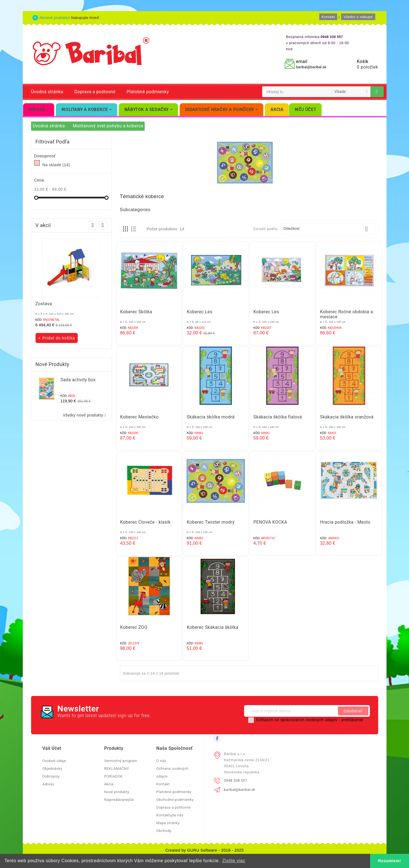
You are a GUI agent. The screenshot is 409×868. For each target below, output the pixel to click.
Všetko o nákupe (358, 17)
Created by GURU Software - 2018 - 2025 (204, 850)
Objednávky (52, 769)
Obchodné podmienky (175, 800)
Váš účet (52, 748)
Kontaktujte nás (170, 815)
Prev (93, 225)
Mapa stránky (168, 823)
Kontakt (328, 17)
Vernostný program (121, 761)
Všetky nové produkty (86, 415)
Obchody (164, 831)
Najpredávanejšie (119, 800)
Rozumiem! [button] (390, 861)
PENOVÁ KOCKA (270, 522)
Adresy (48, 784)
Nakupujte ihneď (85, 18)
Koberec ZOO (134, 627)
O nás (161, 761)
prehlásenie (352, 720)
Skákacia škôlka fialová (278, 417)
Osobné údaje (54, 761)
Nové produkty (117, 792)
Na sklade (56, 165)
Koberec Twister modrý (211, 522)
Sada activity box (78, 380)
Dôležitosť (328, 229)
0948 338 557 (236, 780)
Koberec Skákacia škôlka (213, 627)
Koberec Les (200, 312)
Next (103, 225)
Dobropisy (51, 776)
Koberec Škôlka (136, 312)
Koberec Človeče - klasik (145, 522)
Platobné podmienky (148, 92)
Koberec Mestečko (140, 417)
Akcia (109, 784)
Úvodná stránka (47, 92)
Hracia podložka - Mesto (345, 522)
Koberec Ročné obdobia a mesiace (347, 314)
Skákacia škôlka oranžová (347, 417)
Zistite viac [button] (234, 861)
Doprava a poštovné (95, 92)
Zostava (44, 304)
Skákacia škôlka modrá (211, 417)
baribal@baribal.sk (311, 67)
